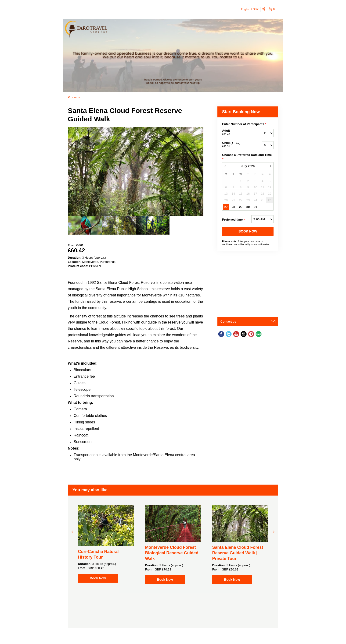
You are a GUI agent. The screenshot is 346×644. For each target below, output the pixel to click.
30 (248, 207)
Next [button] (273, 532)
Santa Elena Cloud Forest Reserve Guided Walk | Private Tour (238, 553)
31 (255, 207)
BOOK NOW (248, 231)
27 (226, 207)
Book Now (98, 578)
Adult (236, 133)
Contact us (228, 322)
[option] (85, 225)
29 (241, 207)
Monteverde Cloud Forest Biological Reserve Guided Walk (172, 553)
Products (74, 97)
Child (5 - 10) (236, 145)
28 (233, 207)
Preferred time (233, 220)
